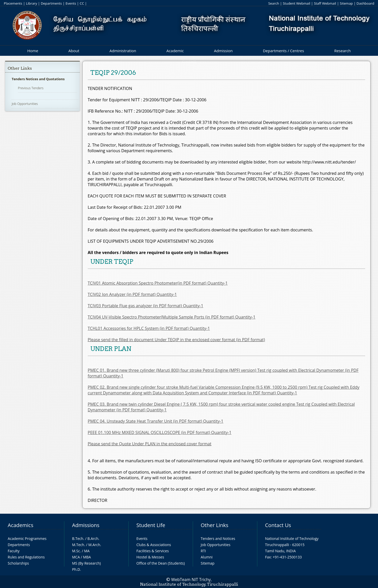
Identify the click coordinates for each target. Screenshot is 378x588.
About (74, 51)
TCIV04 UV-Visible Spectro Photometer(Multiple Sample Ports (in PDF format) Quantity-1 (172, 317)
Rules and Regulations (26, 557)
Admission (223, 51)
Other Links (20, 68)
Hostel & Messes (150, 557)
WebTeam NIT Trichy (191, 580)
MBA (87, 557)
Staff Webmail (325, 3)
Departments (51, 3)
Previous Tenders (31, 88)
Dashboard (366, 3)
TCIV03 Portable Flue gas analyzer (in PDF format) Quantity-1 (146, 306)
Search (274, 3)
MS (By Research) (86, 563)
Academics (20, 525)
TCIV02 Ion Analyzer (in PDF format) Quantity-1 (132, 294)
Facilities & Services (153, 551)
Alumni (207, 557)
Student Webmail (297, 3)
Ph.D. (77, 569)
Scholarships (18, 563)
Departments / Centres (284, 51)
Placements (13, 3)
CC (82, 3)
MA (87, 551)
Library (32, 3)
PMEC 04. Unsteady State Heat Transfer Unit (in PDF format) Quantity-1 (156, 421)
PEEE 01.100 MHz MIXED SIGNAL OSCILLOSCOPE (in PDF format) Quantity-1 (160, 432)
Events (71, 3)
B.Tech (78, 539)
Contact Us (278, 525)
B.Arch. (93, 539)
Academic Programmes (27, 539)
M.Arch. (95, 545)
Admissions (86, 525)
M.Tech (78, 545)
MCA (76, 557)
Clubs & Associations (154, 545)
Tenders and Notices (218, 539)
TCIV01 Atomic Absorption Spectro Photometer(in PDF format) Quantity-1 (158, 283)
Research (342, 51)
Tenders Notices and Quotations (38, 79)
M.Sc (76, 551)
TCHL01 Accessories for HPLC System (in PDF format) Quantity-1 (149, 328)
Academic (175, 51)
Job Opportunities (25, 104)
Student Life (151, 525)
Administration (123, 51)
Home (33, 51)
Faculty (14, 551)
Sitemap (346, 3)
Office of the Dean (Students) (161, 563)
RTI (203, 551)
